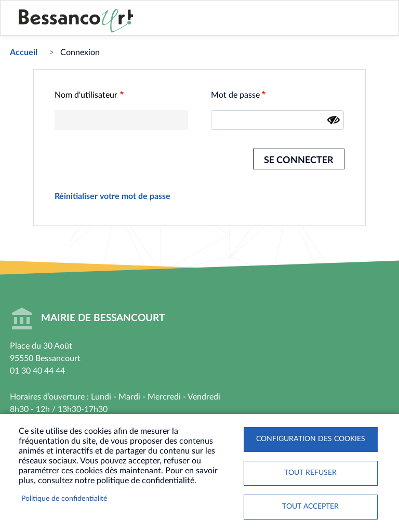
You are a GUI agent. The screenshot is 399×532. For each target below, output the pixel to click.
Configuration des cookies (311, 439)
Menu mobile (378, 24)
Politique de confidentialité (64, 499)
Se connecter (299, 160)
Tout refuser (310, 473)
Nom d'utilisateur (86, 95)
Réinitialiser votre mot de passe (112, 196)
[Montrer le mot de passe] (334, 120)
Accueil (24, 52)
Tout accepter (310, 507)
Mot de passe (235, 95)
